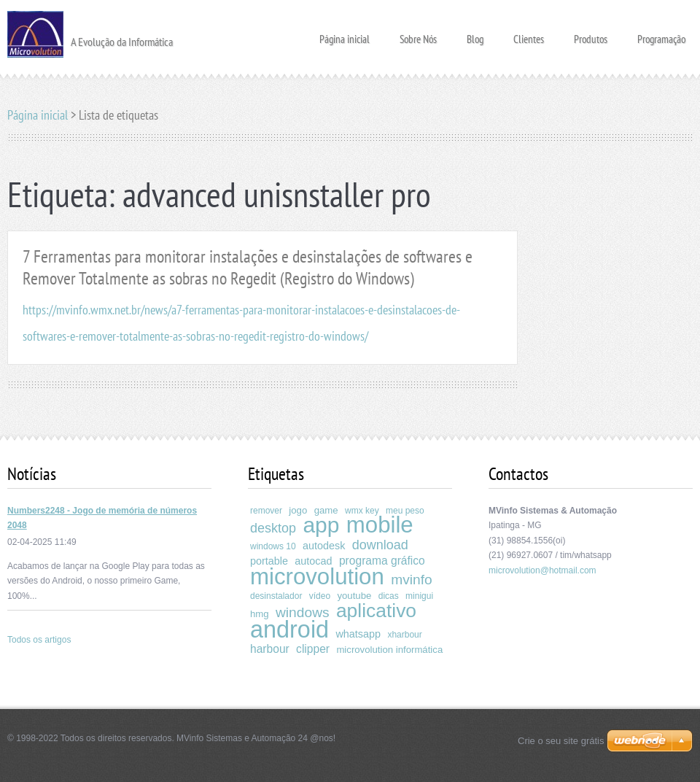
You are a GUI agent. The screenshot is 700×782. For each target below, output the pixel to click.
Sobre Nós (418, 35)
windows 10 (273, 546)
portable (269, 561)
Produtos (591, 35)
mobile (380, 525)
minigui (419, 596)
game (326, 510)
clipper (313, 649)
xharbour (404, 635)
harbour (270, 649)
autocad (313, 561)
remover (266, 511)
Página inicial (345, 35)
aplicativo (376, 611)
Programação (661, 35)
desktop (273, 528)
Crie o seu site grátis (561, 741)
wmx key (362, 511)
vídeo (320, 596)
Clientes (529, 35)
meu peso (405, 511)
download (380, 545)
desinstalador (276, 596)
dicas (389, 596)
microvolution (317, 577)
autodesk (324, 546)
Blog (475, 35)
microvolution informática (389, 650)
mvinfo (412, 580)
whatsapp (358, 634)
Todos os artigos (39, 640)
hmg (260, 614)
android (289, 630)
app (321, 525)
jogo (298, 510)
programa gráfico (382, 561)
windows (303, 612)
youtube (354, 596)
